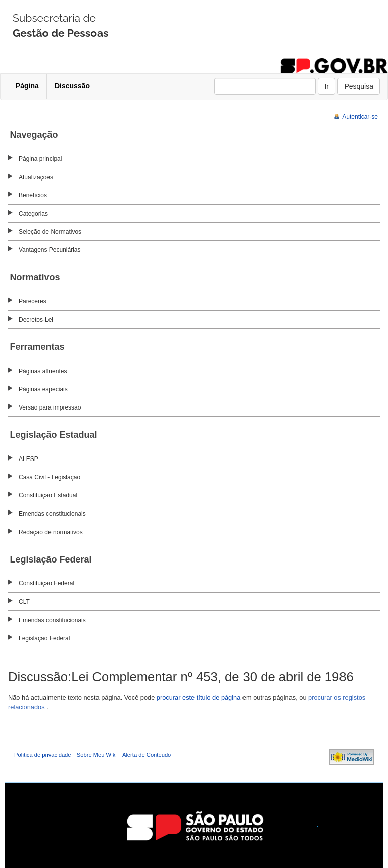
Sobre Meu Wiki (97, 755)
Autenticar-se (360, 117)
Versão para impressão (50, 407)
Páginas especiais (43, 389)
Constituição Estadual (48, 495)
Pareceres (33, 301)
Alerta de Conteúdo (147, 755)
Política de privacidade (43, 755)
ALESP (29, 459)
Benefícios (33, 195)
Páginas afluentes (43, 371)
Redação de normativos (51, 532)
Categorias (33, 214)
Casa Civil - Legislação (50, 477)
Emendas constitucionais (52, 514)
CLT (24, 602)
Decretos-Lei (36, 320)
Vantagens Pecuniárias (50, 250)
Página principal (40, 159)
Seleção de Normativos (50, 232)
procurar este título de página (199, 698)
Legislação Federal (44, 638)
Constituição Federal (46, 583)
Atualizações (36, 177)
